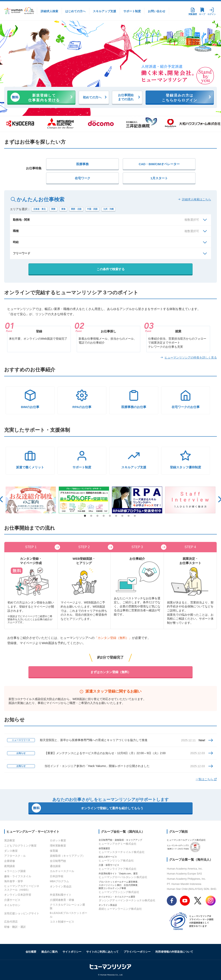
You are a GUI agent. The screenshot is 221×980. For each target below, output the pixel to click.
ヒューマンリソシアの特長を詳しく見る (191, 357)
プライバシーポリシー (137, 952)
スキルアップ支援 (104, 11)
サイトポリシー (72, 952)
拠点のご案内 (49, 952)
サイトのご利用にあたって (102, 952)
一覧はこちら (206, 779)
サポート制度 (132, 11)
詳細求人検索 (49, 11)
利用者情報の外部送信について (174, 952)
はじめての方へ (75, 11)
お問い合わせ (157, 11)
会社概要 (31, 952)
